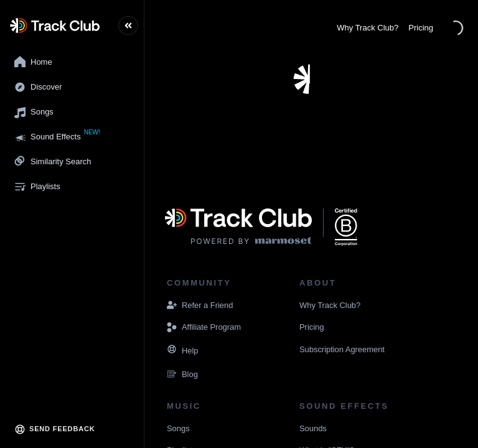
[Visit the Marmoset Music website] (238, 227)
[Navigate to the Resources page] (172, 351)
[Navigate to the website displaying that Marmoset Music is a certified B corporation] (346, 227)
